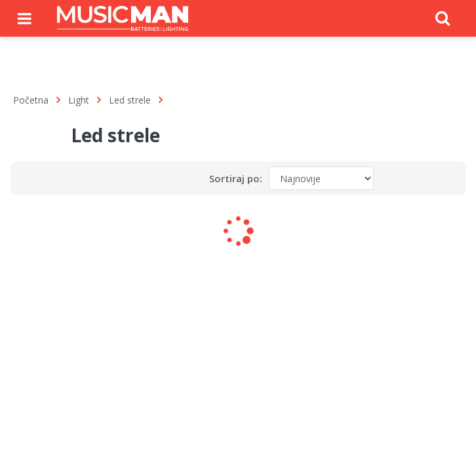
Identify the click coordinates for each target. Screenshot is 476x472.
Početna (31, 100)
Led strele (130, 100)
